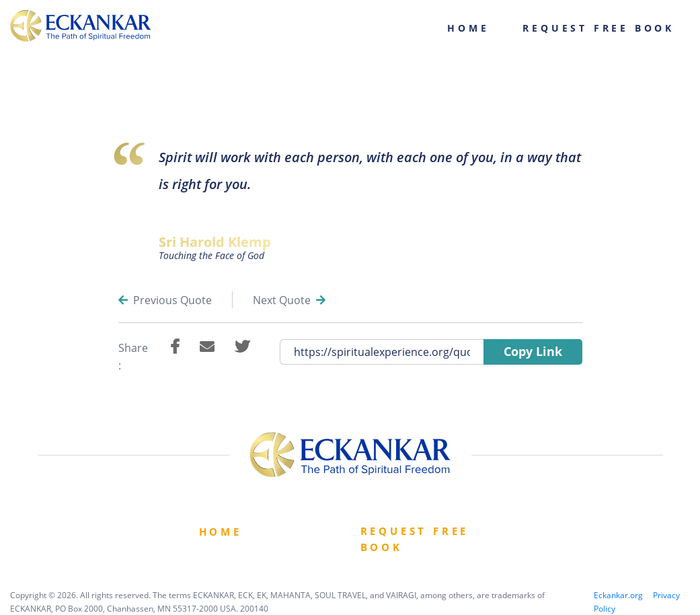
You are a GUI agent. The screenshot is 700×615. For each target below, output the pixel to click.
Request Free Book (598, 28)
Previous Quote (165, 300)
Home (468, 28)
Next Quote (289, 300)
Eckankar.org (618, 595)
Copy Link (533, 351)
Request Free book (415, 539)
